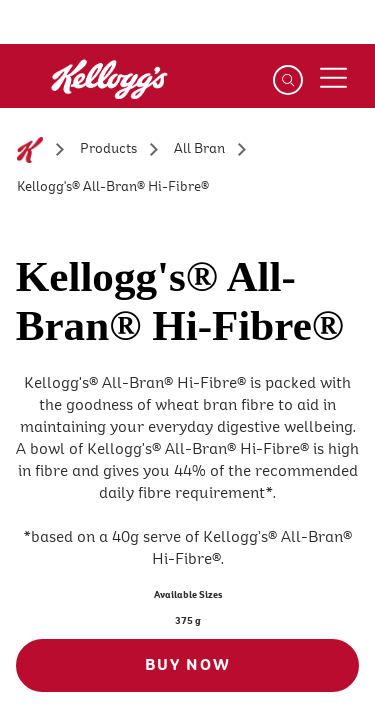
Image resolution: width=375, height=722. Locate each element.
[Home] (30, 150)
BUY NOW (188, 665)
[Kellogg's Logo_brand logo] (73, 90)
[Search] (288, 80)
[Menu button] (333, 78)
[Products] (108, 150)
